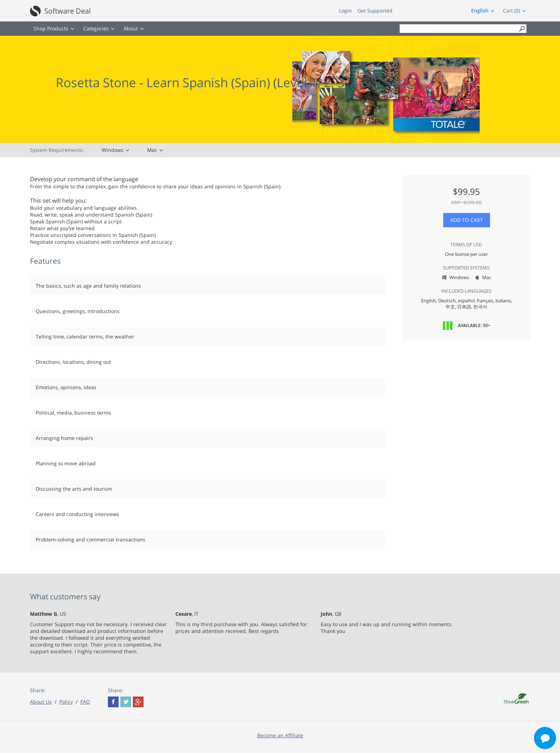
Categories (96, 28)
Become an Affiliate (280, 735)
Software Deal (67, 11)
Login (345, 11)
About (131, 28)
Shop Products (51, 28)
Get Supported (375, 11)
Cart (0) (511, 11)
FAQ (85, 702)
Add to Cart (467, 220)
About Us (41, 702)
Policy (66, 702)
